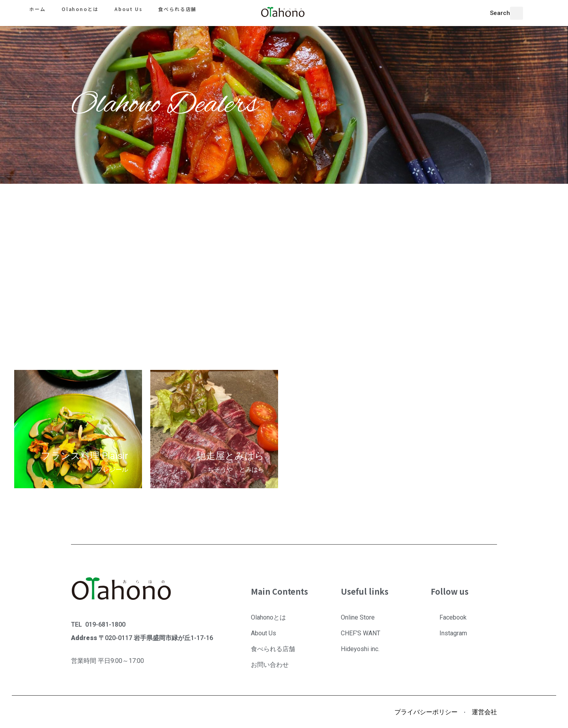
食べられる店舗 (177, 9)
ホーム (37, 9)
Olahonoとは (80, 9)
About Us (128, 9)
